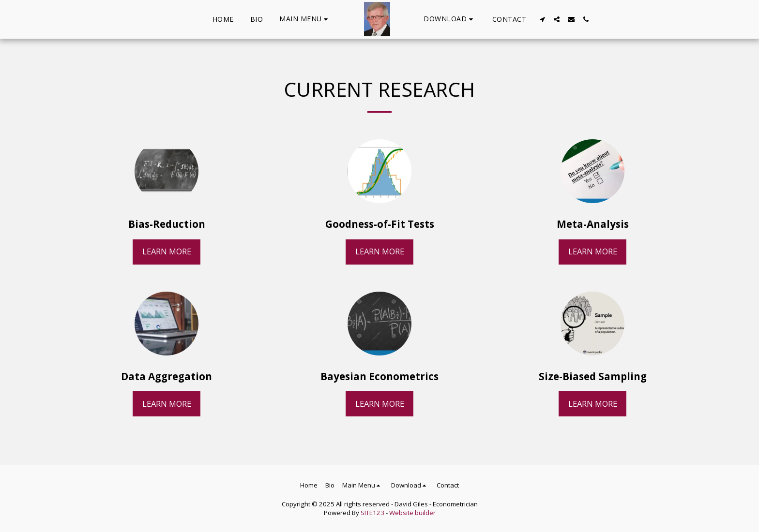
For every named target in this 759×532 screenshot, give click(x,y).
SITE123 (372, 513)
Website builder (412, 513)
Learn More (167, 251)
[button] (305, 19)
